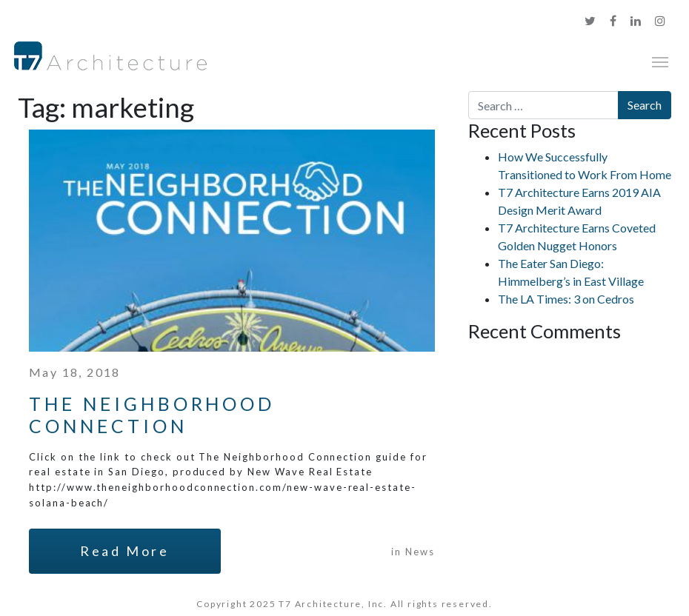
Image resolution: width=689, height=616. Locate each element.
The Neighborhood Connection (152, 415)
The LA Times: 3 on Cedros (566, 299)
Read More (124, 551)
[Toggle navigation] (660, 61)
